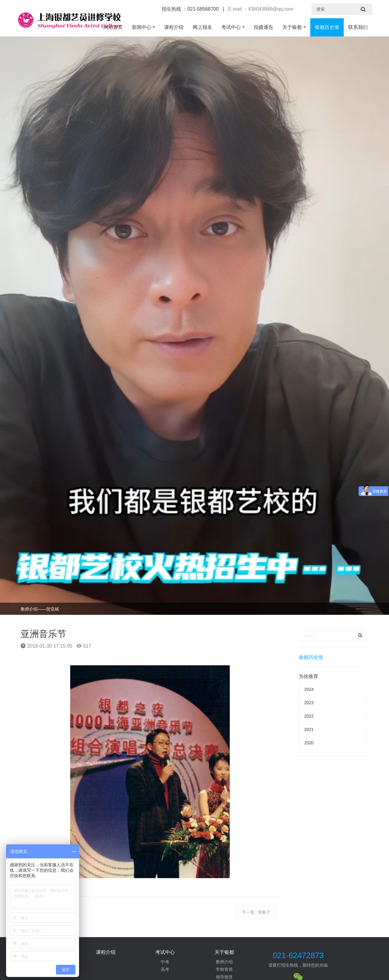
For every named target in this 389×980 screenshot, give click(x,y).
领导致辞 (224, 977)
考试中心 (231, 27)
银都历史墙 (327, 27)
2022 (309, 716)
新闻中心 (142, 27)
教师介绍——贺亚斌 (40, 609)
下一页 (256, 912)
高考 (165, 969)
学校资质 (224, 969)
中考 (165, 962)
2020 (309, 743)
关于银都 (292, 27)
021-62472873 (298, 955)
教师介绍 (224, 962)
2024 (309, 689)
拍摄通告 (263, 27)
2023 (309, 703)
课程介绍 (174, 27)
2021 (309, 729)
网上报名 (202, 27)
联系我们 (358, 27)
